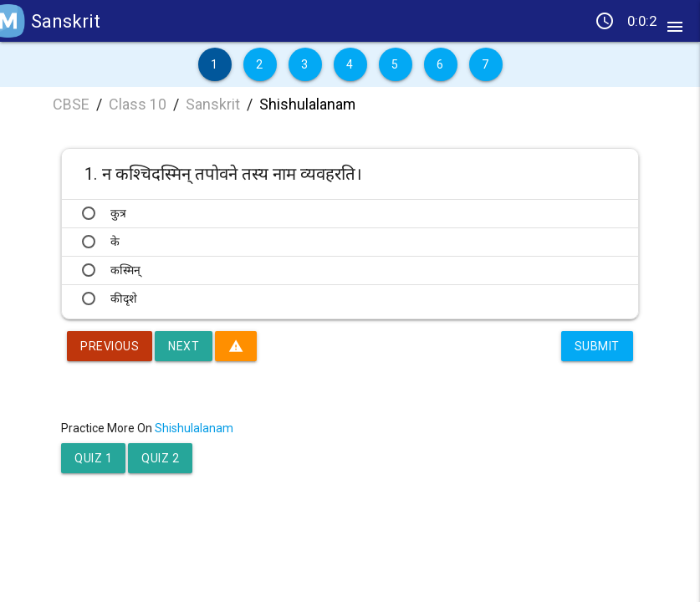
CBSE (71, 104)
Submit (597, 346)
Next (184, 346)
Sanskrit (213, 104)
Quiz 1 (93, 458)
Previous (110, 346)
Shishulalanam (307, 104)
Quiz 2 (160, 458)
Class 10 (138, 104)
